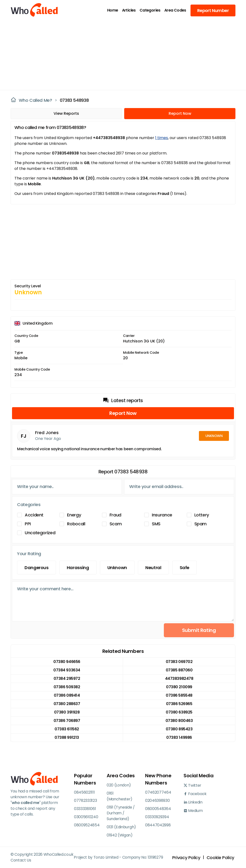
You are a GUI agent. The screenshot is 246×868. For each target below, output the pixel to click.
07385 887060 (179, 670)
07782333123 (85, 800)
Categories (150, 10)
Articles (129, 10)
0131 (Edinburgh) (121, 827)
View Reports (66, 113)
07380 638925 (179, 712)
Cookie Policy (220, 858)
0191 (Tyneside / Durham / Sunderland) (121, 813)
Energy (74, 515)
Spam (201, 524)
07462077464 (158, 792)
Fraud (115, 515)
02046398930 (157, 800)
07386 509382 (67, 687)
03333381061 (85, 809)
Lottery (202, 515)
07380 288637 (67, 704)
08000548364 (158, 809)
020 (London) (119, 785)
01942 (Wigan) (120, 835)
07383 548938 (74, 100)
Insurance (162, 515)
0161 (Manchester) (120, 796)
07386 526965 (179, 704)
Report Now (180, 113)
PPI (28, 524)
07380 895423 (179, 729)
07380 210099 (179, 687)
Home (113, 10)
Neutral (153, 568)
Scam (116, 524)
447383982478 (179, 678)
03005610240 (86, 817)
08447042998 (158, 825)
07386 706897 (67, 721)
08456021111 (84, 792)
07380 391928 (67, 712)
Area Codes (175, 10)
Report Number (213, 10)
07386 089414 (67, 695)
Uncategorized (40, 533)
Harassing (78, 568)
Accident (34, 515)
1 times (162, 138)
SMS (156, 524)
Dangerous (37, 568)
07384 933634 (67, 670)
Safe (185, 568)
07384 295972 (67, 678)
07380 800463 (179, 721)
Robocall (76, 524)
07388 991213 (67, 737)
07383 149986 (179, 737)
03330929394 (157, 817)
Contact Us (21, 860)
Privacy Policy (186, 858)
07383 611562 (67, 729)
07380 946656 (67, 662)
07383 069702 (179, 662)
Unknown (117, 568)
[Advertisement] (120, 54)
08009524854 (87, 825)
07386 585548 (179, 695)
